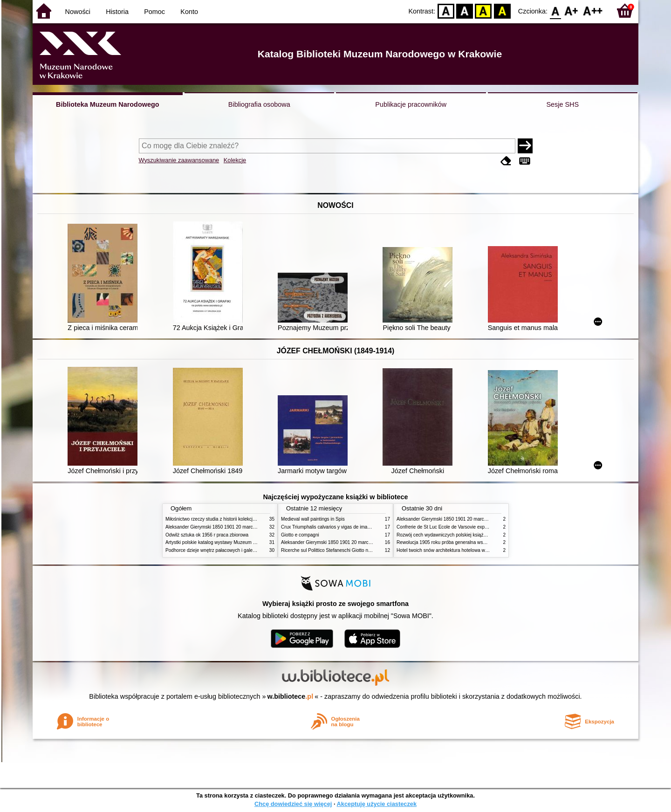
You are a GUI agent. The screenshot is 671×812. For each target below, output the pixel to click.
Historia (117, 12)
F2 (593, 10)
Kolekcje (235, 160)
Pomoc (154, 12)
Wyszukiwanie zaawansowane (179, 160)
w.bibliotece (291, 696)
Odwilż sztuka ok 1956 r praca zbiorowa (207, 535)
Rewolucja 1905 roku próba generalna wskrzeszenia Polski (458, 542)
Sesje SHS (562, 104)
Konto (189, 12)
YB (483, 10)
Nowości (78, 12)
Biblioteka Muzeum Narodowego (107, 104)
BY (502, 10)
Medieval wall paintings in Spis (313, 519)
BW (465, 10)
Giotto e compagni (300, 535)
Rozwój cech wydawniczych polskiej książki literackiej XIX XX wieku (467, 535)
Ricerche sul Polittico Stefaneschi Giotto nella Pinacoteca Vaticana (350, 550)
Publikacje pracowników (411, 104)
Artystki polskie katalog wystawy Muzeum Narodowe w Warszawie (234, 542)
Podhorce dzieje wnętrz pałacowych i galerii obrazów (220, 550)
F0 (555, 10)
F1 (572, 10)
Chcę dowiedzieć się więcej (293, 804)
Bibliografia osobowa (259, 104)
